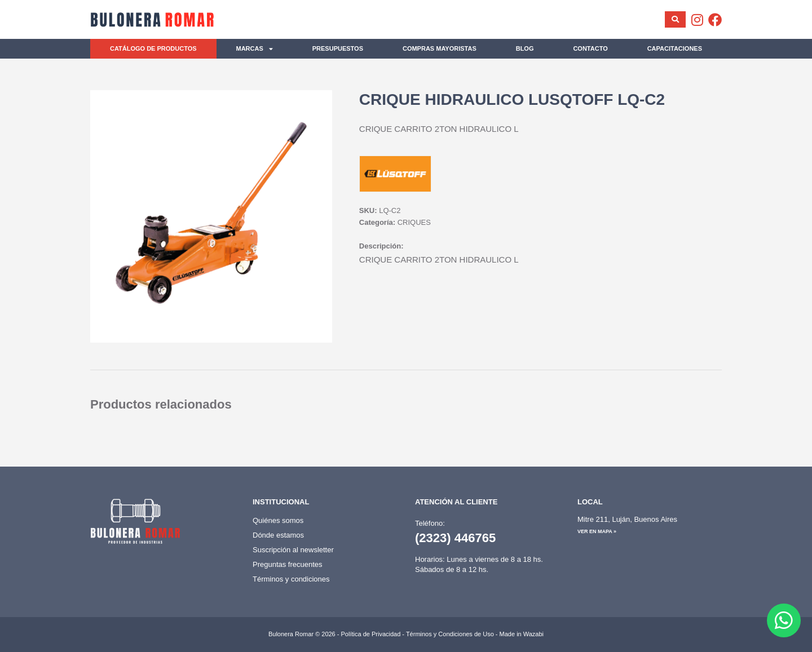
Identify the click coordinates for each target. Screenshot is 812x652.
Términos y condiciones (291, 579)
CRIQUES (414, 222)
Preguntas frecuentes (288, 564)
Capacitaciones (675, 48)
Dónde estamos (278, 535)
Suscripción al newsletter (293, 550)
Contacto (590, 48)
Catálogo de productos (153, 48)
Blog (525, 48)
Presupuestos (338, 48)
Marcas (255, 49)
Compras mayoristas (440, 48)
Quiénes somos (278, 520)
